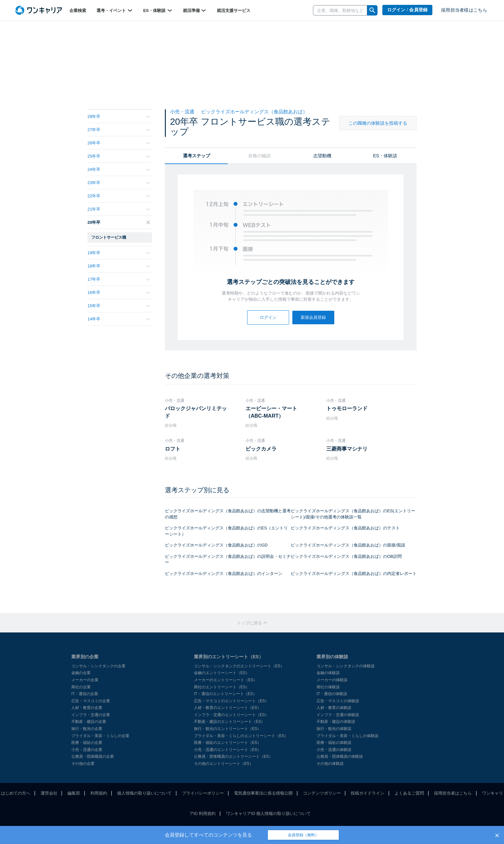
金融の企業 (81, 673)
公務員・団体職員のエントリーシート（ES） (233, 756)
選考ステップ (197, 156)
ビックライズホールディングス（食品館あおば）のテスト (345, 528)
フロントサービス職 (109, 237)
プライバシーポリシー (203, 793)
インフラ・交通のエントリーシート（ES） (231, 715)
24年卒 (119, 169)
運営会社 (49, 793)
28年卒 (119, 116)
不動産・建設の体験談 (336, 722)
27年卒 (119, 130)
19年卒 (119, 253)
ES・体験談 (158, 10)
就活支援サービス (234, 10)
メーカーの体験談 (332, 680)
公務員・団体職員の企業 (93, 756)
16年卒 (119, 292)
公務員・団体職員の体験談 (340, 756)
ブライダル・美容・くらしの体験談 (348, 736)
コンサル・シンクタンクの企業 (98, 666)
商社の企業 (81, 687)
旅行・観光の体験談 (334, 729)
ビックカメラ (261, 449)
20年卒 (119, 222)
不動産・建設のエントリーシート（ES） (229, 722)
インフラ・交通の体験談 (338, 715)
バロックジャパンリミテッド (196, 412)
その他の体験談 (330, 764)
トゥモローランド (347, 408)
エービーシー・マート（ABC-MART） (271, 412)
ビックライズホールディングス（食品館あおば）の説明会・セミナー (228, 559)
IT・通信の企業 (85, 694)
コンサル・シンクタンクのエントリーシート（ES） (239, 666)
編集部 (74, 793)
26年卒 (119, 143)
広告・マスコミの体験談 (338, 701)
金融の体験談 (328, 673)
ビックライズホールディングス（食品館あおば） (254, 112)
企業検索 (78, 10)
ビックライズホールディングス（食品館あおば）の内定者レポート (354, 573)
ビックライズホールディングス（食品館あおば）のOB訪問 (346, 556)
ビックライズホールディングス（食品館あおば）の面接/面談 (348, 545)
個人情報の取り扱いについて (144, 793)
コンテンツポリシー (322, 793)
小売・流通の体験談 (334, 750)
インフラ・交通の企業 (91, 715)
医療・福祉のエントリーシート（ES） (227, 743)
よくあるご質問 (409, 793)
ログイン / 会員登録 (408, 10)
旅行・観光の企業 (87, 729)
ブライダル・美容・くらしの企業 (100, 736)
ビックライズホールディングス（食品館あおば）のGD (216, 545)
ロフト (173, 449)
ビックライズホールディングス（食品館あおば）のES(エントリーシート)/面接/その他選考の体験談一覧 (353, 514)
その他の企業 (83, 764)
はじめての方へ (16, 793)
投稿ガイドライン (368, 793)
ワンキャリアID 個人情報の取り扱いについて (268, 813)
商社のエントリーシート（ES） (222, 687)
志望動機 (322, 156)
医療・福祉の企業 (87, 743)
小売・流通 (183, 112)
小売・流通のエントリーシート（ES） (227, 750)
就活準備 (195, 10)
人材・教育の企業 (87, 708)
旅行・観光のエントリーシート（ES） (227, 729)
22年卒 (119, 196)
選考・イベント (115, 10)
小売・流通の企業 (87, 750)
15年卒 (119, 306)
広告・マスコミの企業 (91, 701)
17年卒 (119, 279)
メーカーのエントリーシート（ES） (226, 680)
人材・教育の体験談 (334, 708)
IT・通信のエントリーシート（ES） (225, 694)
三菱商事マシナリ (347, 449)
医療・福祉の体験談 (334, 743)
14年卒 (119, 319)
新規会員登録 (313, 317)
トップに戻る (252, 623)
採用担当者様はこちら (464, 10)
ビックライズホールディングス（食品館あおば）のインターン (224, 573)
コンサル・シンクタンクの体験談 (346, 666)
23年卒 (119, 183)
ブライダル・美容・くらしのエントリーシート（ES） (241, 736)
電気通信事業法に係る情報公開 (263, 793)
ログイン (268, 317)
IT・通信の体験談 (332, 694)
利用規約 (99, 793)
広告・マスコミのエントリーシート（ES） (231, 701)
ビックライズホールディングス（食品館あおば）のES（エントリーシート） (226, 531)
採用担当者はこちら (453, 793)
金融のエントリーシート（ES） (222, 673)
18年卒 (119, 266)
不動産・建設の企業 (89, 722)
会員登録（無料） (303, 835)
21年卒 (119, 209)
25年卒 (119, 156)
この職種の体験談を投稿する (378, 123)
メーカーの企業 (85, 680)
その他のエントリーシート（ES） (224, 764)
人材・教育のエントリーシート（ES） (227, 708)
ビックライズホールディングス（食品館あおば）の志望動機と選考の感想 (228, 514)
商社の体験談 (328, 687)
